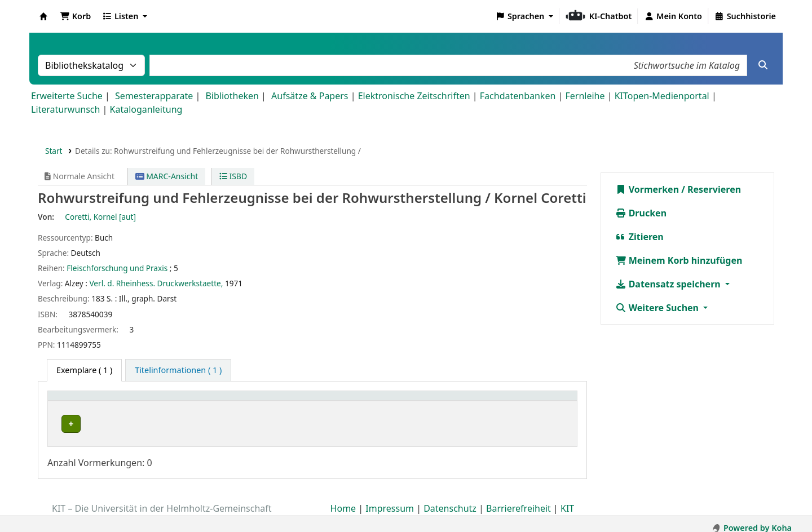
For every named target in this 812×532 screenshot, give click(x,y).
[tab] (178, 370)
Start (54, 151)
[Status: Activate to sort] (536, 402)
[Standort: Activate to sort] (315, 402)
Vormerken (647, 189)
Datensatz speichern (669, 284)
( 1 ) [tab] (84, 370)
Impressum (390, 500)
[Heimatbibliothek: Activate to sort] (141, 402)
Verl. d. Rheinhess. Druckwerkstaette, (156, 283)
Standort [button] (256, 402)
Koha (43, 16)
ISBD (233, 176)
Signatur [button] (419, 402)
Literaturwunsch (65, 109)
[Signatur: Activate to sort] (445, 402)
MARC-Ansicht (167, 176)
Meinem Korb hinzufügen (679, 260)
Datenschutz (450, 500)
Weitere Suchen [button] (658, 308)
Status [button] (512, 402)
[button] (75, 16)
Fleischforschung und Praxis (117, 268)
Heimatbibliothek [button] (88, 402)
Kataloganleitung (146, 109)
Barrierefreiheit (518, 500)
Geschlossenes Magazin (281, 424)
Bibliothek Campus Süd (101, 424)
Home (343, 500)
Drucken (641, 213)
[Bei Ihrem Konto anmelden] (673, 16)
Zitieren (639, 237)
